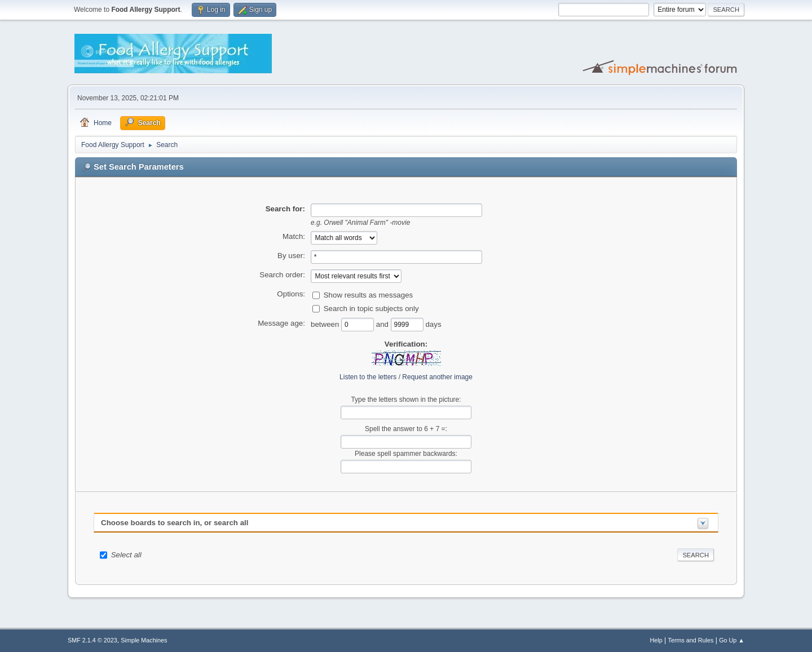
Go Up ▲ (732, 640)
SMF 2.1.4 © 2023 (92, 640)
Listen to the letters (368, 377)
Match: (294, 236)
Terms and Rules (691, 640)
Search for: (285, 209)
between (326, 324)
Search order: (282, 275)
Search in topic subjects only (371, 308)
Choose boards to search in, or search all (175, 523)
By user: (291, 256)
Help (656, 640)
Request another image (437, 377)
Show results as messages (369, 294)
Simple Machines (144, 640)
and (383, 324)
